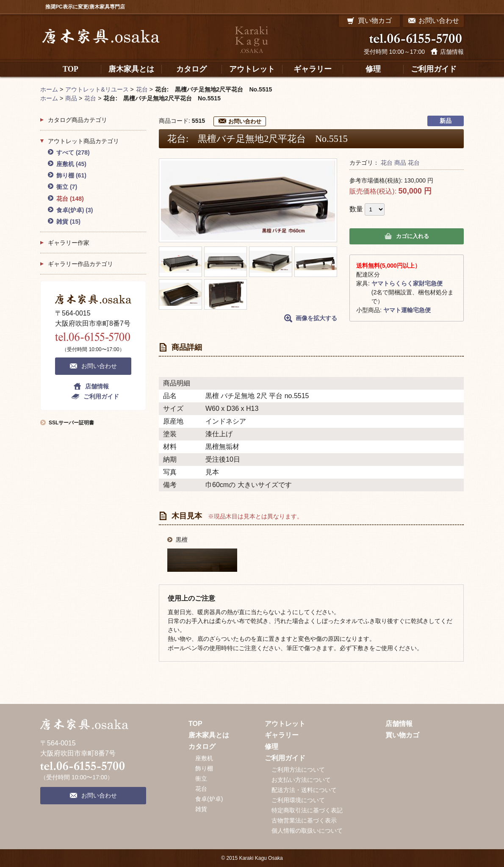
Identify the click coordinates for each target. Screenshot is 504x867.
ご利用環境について (298, 800)
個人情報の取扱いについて (307, 831)
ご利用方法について (298, 770)
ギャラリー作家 (69, 243)
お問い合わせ (245, 121)
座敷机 (71, 164)
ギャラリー (282, 735)
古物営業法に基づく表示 (304, 820)
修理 (271, 747)
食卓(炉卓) (75, 210)
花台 (387, 163)
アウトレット (285, 724)
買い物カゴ (402, 735)
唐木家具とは (209, 735)
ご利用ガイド (101, 396)
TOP (195, 724)
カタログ (202, 747)
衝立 (67, 187)
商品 (400, 163)
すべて (73, 152)
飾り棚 (71, 175)
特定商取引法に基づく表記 (307, 810)
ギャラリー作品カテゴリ (80, 264)
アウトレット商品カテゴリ (83, 141)
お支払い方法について (301, 780)
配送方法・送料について (304, 790)
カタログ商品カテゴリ (78, 120)
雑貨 (68, 222)
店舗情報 (452, 52)
